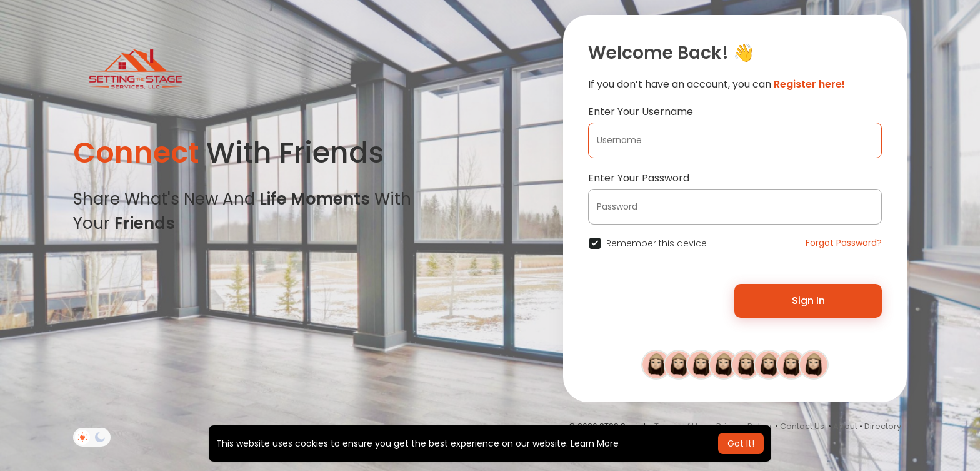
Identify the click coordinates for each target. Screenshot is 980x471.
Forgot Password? (844, 243)
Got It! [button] (741, 443)
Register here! (809, 84)
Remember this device (657, 243)
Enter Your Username (641, 112)
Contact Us (802, 426)
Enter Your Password (639, 178)
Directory (883, 426)
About (845, 426)
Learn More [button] (595, 443)
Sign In (808, 301)
